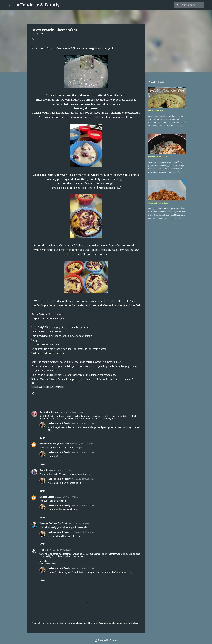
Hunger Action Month (158, 157)
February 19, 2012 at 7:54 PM (81, 444)
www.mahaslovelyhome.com (54, 444)
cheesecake (37, 387)
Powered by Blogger (106, 640)
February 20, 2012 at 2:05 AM (61, 470)
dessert (49, 387)
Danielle (44, 470)
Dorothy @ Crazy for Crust (53, 523)
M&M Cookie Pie (156, 111)
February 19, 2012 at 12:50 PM (72, 412)
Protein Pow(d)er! (56, 318)
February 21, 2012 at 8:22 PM (61, 550)
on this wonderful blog (69, 245)
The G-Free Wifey (48, 564)
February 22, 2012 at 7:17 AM (83, 568)
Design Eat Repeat (49, 412)
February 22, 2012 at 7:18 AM (83, 505)
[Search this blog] (190, 5)
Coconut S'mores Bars (158, 203)
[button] (33, 39)
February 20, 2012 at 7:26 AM (83, 423)
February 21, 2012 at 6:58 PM (79, 523)
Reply (42, 438)
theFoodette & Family (37, 5)
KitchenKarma (47, 497)
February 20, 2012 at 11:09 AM (67, 497)
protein (59, 387)
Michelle (44, 550)
